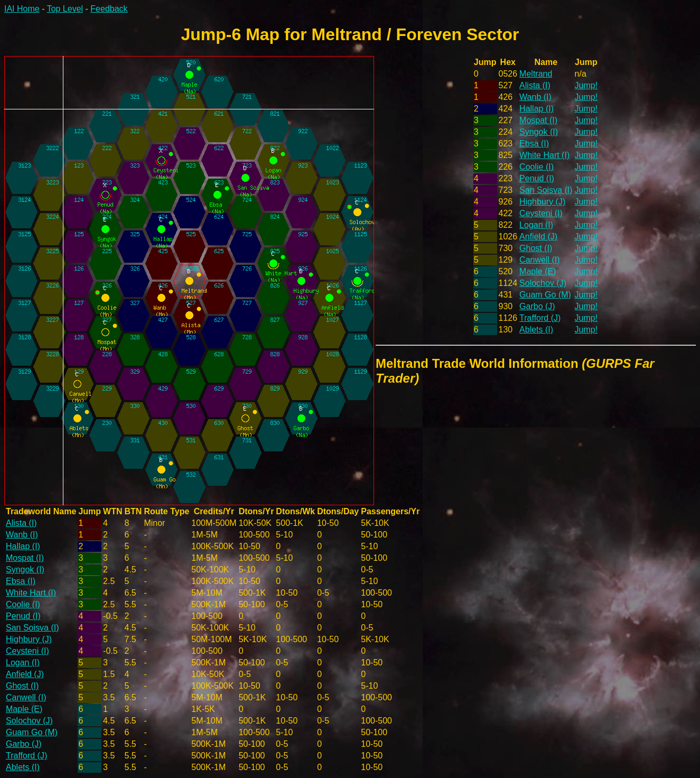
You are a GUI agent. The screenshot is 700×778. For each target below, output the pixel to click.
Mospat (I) (538, 120)
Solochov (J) (543, 283)
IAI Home (22, 9)
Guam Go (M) (545, 295)
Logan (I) (536, 225)
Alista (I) (535, 85)
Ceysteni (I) (541, 213)
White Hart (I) (544, 155)
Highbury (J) (542, 202)
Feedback (109, 9)
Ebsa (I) (534, 143)
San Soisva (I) (546, 190)
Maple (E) (538, 271)
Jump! (586, 85)
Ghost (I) (536, 248)
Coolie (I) (536, 167)
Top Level (65, 9)
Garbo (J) (537, 306)
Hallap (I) (536, 109)
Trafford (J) (540, 318)
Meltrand (536, 74)
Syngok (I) (539, 132)
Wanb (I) (535, 97)
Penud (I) (537, 178)
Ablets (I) (536, 330)
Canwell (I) (539, 260)
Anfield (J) (538, 237)
